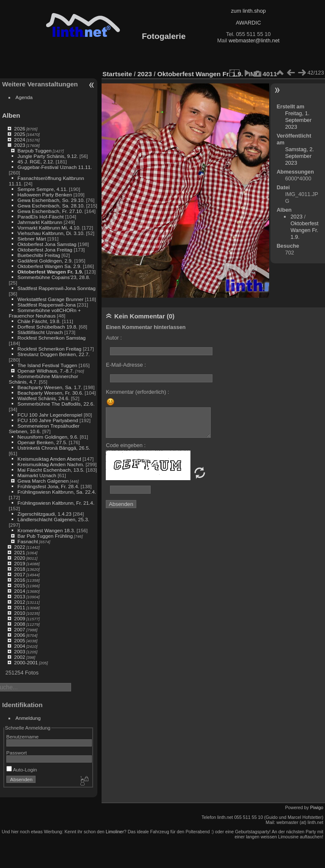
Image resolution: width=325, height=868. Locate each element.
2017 (19, 574)
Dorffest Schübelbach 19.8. (47, 327)
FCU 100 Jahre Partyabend (48, 420)
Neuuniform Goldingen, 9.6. (48, 437)
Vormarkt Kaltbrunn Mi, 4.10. (49, 228)
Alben (11, 115)
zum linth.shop (249, 11)
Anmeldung (28, 718)
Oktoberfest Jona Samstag (47, 244)
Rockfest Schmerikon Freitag (49, 349)
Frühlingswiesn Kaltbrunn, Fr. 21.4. (56, 503)
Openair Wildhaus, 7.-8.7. (45, 371)
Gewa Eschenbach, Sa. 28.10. (51, 206)
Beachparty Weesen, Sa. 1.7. (50, 387)
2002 (19, 657)
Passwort (17, 753)
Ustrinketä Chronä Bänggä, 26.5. (54, 448)
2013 (19, 596)
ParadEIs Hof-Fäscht (40, 217)
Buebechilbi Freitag (39, 255)
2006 (19, 635)
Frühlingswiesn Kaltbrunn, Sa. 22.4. (57, 492)
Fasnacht (28, 541)
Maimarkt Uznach (37, 475)
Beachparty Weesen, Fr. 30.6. (50, 393)
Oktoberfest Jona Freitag (45, 250)
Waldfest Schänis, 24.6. (43, 398)
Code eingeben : (126, 445)
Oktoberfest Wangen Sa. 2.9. (49, 266)
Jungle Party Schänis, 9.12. (48, 156)
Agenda (24, 97)
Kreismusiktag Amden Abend (49, 459)
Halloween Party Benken (45, 195)
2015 (19, 585)
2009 (19, 618)
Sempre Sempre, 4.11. (42, 189)
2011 (19, 607)
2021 (19, 552)
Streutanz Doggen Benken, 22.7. (54, 354)
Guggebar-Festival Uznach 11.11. (55, 167)
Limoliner (115, 832)
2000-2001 (26, 662)
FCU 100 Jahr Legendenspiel (50, 415)
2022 (19, 547)
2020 (19, 558)
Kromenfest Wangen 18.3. (46, 530)
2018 (19, 569)
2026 (19, 129)
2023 (19, 145)
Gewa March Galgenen (43, 481)
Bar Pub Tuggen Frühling (45, 536)
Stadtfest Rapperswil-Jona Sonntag (56, 288)
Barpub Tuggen (34, 151)
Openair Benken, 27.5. (42, 442)
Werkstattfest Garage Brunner (50, 299)
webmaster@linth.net (254, 40)
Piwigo (317, 807)
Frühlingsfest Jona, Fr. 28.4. (48, 486)
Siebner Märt (32, 239)
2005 (19, 640)
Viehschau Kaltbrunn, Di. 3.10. (51, 233)
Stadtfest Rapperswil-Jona (46, 305)
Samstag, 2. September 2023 (300, 156)
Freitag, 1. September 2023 (299, 120)
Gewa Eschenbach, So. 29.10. (51, 200)
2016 (19, 580)
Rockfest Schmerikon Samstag (51, 338)
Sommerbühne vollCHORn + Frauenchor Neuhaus (45, 313)
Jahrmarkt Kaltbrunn (40, 222)
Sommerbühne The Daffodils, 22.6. (56, 404)
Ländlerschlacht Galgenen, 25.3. (53, 519)
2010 (19, 613)
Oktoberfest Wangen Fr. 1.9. (50, 272)
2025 (19, 134)
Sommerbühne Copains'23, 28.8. (54, 277)
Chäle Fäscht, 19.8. (39, 321)
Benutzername (23, 737)
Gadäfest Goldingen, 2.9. (45, 261)
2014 (19, 591)
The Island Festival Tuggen (47, 365)
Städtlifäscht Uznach (40, 332)
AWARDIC (248, 23)
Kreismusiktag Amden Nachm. (51, 464)
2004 (19, 646)
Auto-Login (22, 770)
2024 (19, 140)
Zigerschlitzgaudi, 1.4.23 (44, 514)
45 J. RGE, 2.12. (36, 162)
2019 (19, 563)
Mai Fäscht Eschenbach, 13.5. (51, 470)
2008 (19, 624)
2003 (19, 651)
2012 (19, 602)
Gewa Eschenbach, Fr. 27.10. (50, 211)
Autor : (114, 338)
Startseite (117, 74)
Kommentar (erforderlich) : (137, 392)
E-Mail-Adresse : (126, 365)
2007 (19, 629)
